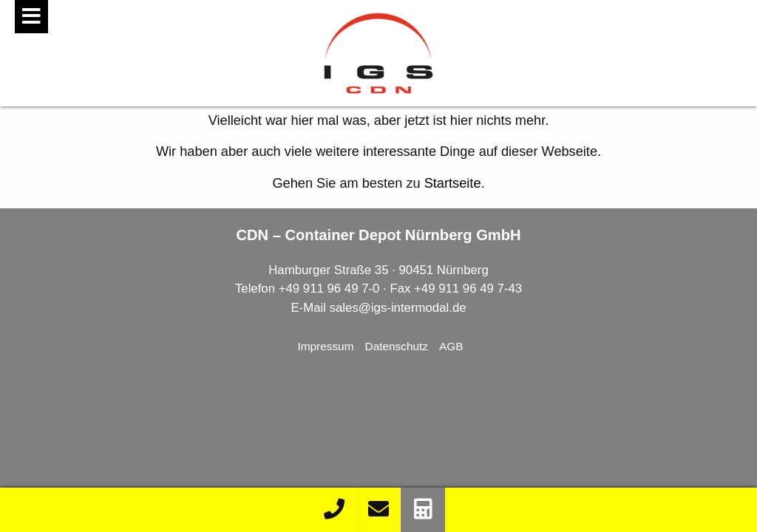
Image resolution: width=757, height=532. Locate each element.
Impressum (325, 346)
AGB (451, 346)
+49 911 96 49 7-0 (329, 289)
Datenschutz (397, 346)
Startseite (453, 183)
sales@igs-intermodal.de (398, 308)
